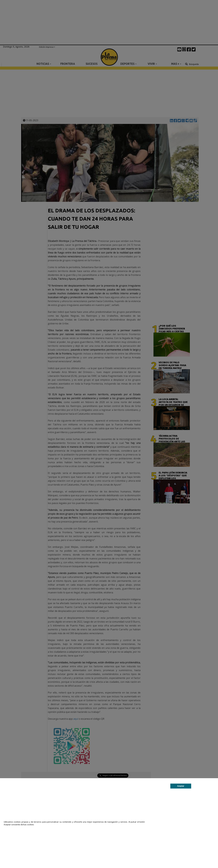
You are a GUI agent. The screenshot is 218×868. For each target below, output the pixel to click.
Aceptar (181, 786)
